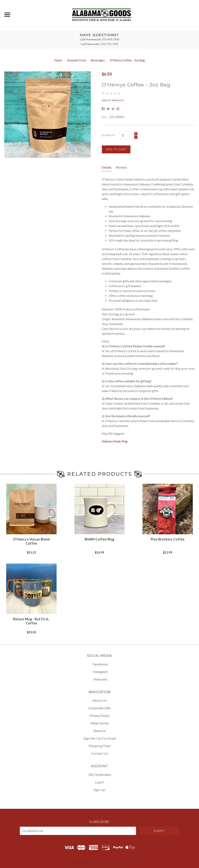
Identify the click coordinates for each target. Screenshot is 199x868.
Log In (99, 782)
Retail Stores (100, 723)
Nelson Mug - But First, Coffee (31, 621)
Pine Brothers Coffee (168, 539)
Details (107, 167)
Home (58, 60)
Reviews (121, 167)
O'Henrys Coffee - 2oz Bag (127, 60)
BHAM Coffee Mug (99, 539)
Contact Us (100, 753)
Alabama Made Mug (115, 441)
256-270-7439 (110, 44)
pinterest (100, 679)
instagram (100, 672)
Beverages (98, 60)
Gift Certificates (100, 775)
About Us (99, 701)
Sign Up (99, 790)
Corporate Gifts (99, 708)
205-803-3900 (111, 39)
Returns (99, 731)
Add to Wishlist (113, 100)
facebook (99, 664)
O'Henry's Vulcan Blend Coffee (31, 541)
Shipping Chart (100, 746)
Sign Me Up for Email (100, 738)
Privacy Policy (100, 716)
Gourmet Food (76, 60)
